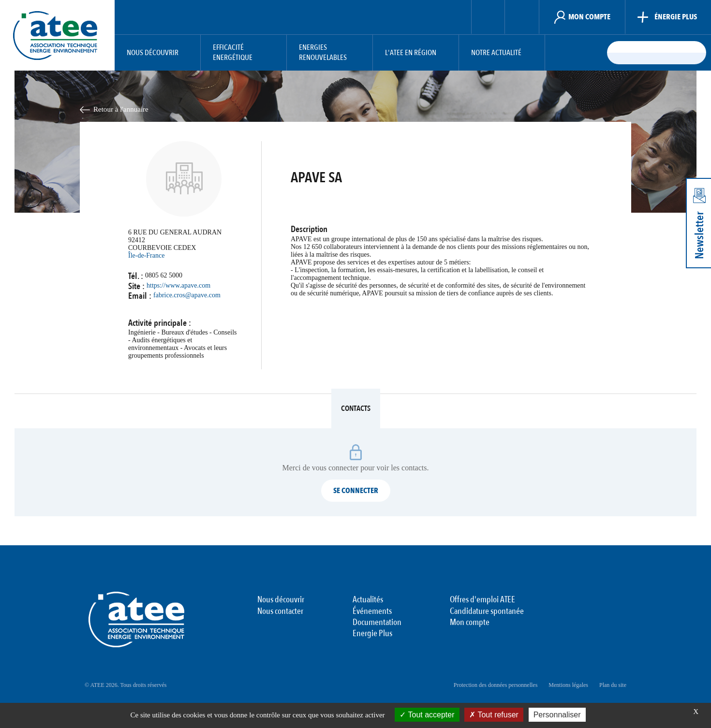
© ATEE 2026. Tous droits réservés (126, 685)
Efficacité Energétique (233, 53)
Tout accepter (427, 715)
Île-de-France (146, 255)
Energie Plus (372, 634)
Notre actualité (496, 53)
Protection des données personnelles (496, 685)
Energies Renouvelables (323, 53)
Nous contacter (280, 612)
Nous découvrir (153, 53)
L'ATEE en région (411, 53)
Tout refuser (494, 715)
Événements (372, 612)
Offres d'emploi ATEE (482, 600)
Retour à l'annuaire (121, 109)
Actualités (368, 600)
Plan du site (613, 685)
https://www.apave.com (178, 285)
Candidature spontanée (487, 612)
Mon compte (470, 623)
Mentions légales (568, 685)
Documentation (377, 623)
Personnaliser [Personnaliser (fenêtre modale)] (557, 715)
